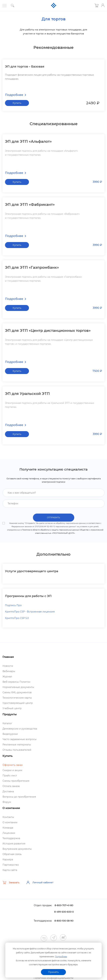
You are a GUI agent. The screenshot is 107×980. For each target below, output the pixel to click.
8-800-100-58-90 (64, 921)
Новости (8, 666)
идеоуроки (10, 734)
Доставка (8, 792)
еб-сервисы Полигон (16, 682)
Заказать (11, 883)
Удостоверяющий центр (18, 703)
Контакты (8, 817)
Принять (53, 972)
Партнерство (11, 865)
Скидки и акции (12, 770)
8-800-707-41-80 (64, 905)
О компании (10, 823)
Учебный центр (12, 708)
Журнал (7, 677)
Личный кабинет (40, 883)
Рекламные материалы (17, 745)
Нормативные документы (18, 687)
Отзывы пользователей (17, 750)
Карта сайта (10, 870)
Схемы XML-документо (17, 693)
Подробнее (61, 957)
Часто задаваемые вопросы (19, 739)
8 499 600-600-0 (64, 912)
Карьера (8, 860)
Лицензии (9, 833)
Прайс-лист (10, 776)
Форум (7, 802)
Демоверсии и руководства (20, 729)
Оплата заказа (11, 786)
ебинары (9, 671)
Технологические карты (17, 698)
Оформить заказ (12, 765)
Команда (8, 828)
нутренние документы (17, 849)
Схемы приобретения (16, 781)
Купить (17, 103)
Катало (7, 724)
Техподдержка (11, 838)
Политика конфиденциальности (54, 978)
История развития (14, 844)
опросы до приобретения (19, 797)
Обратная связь (12, 854)
